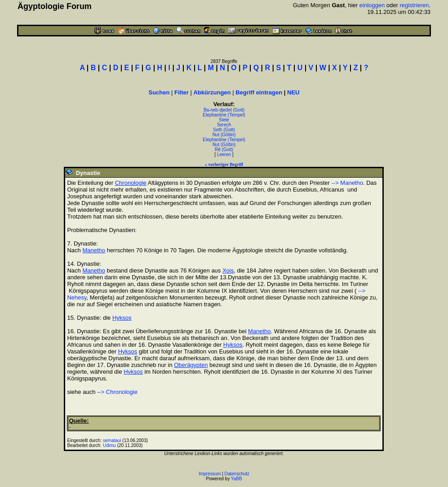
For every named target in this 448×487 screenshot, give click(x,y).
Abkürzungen (212, 92)
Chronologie (131, 183)
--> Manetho (347, 183)
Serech (224, 125)
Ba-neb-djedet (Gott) (224, 110)
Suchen (159, 92)
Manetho (94, 250)
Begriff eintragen (259, 92)
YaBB (237, 479)
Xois (228, 270)
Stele (224, 120)
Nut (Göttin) (224, 135)
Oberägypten (191, 365)
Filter (182, 92)
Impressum (210, 474)
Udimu (109, 445)
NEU (293, 92)
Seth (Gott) (224, 130)
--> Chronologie (117, 392)
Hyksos (122, 318)
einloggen (372, 5)
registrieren (414, 5)
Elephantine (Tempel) (224, 115)
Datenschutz (237, 474)
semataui (112, 440)
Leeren (224, 154)
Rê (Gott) (224, 150)
